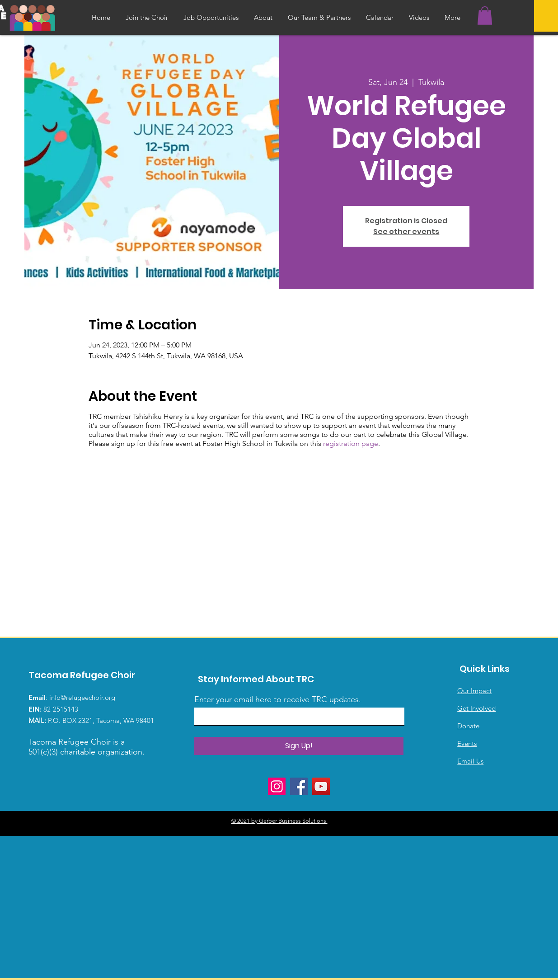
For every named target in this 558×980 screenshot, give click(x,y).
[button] (485, 16)
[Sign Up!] (299, 746)
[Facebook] (299, 786)
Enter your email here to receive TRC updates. (278, 699)
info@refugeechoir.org (82, 697)
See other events (406, 232)
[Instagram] (277, 786)
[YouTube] (321, 786)
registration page (351, 443)
